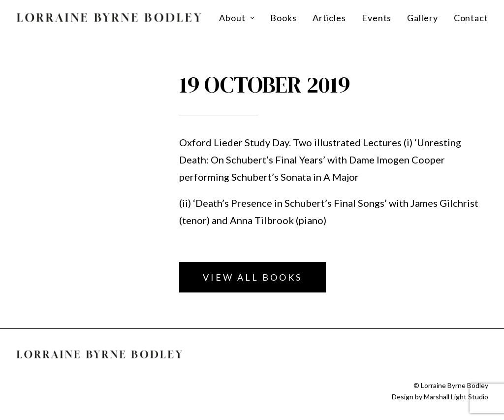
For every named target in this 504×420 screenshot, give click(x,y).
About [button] (237, 18)
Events (377, 18)
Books (283, 18)
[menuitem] (240, 18)
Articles (329, 18)
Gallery (422, 18)
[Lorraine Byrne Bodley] (109, 18)
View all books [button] (252, 277)
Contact (471, 18)
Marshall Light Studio (456, 397)
